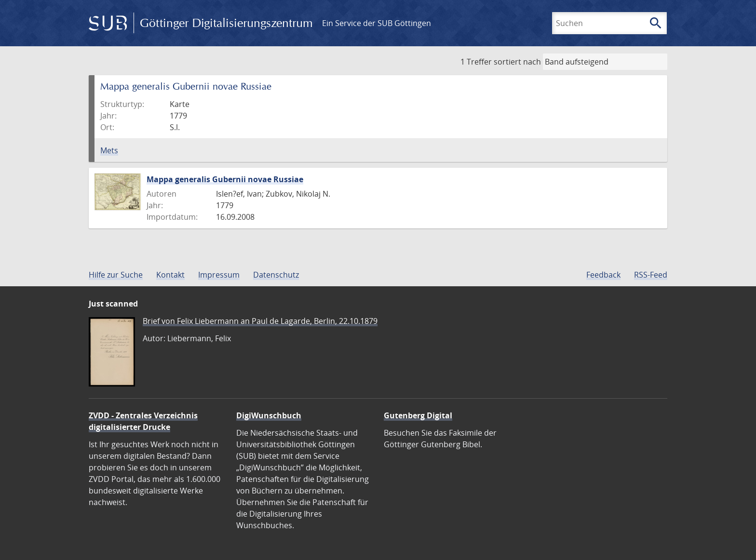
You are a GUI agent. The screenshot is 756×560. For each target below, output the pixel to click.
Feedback (603, 275)
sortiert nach (517, 62)
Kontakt (170, 275)
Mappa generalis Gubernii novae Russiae (225, 179)
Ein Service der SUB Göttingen (377, 23)
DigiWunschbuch (269, 415)
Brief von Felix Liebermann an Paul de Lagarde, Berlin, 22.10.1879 (260, 321)
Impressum (219, 275)
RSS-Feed (651, 275)
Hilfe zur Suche (116, 275)
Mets (109, 150)
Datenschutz (276, 275)
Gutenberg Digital (418, 415)
